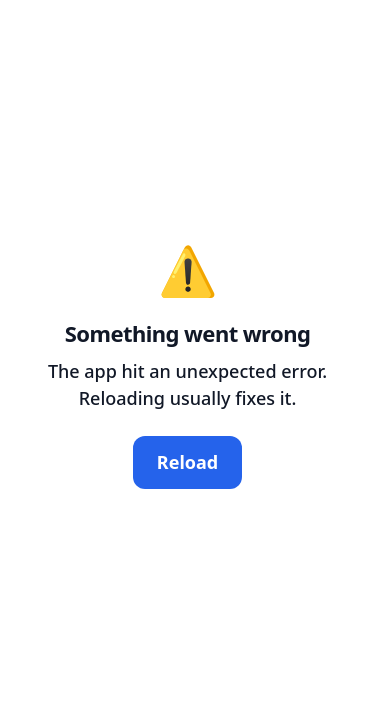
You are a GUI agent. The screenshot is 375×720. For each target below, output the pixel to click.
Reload (187, 462)
